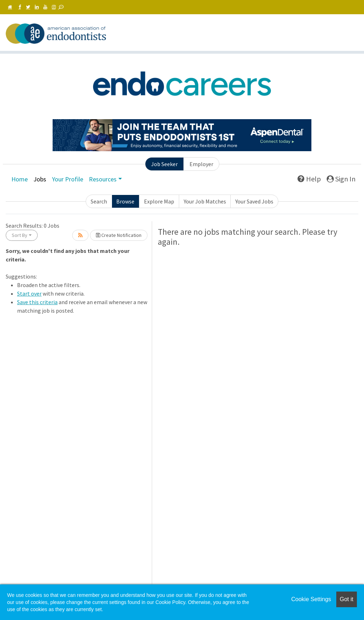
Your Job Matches (205, 201)
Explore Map (159, 201)
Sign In (341, 179)
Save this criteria (37, 302)
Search (99, 201)
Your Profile (68, 179)
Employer (201, 164)
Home (20, 179)
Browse (125, 201)
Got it (347, 599)
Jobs (40, 179)
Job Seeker (164, 164)
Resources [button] (103, 179)
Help (309, 179)
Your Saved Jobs (254, 201)
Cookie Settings (311, 599)
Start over (29, 293)
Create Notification (119, 235)
